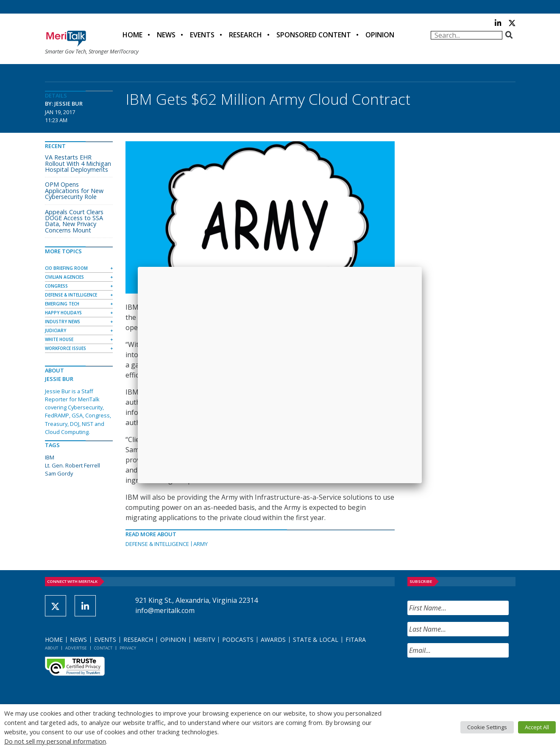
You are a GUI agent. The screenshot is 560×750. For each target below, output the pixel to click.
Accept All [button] (537, 727)
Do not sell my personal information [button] (55, 741)
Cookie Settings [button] (487, 727)
